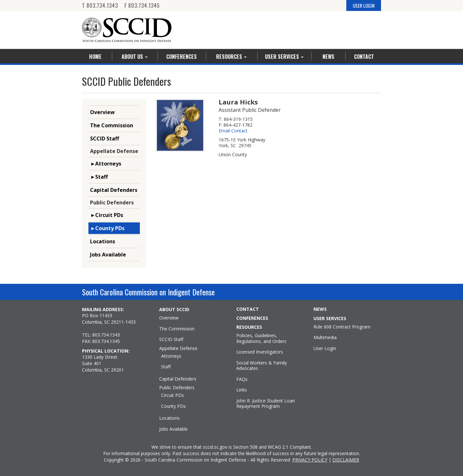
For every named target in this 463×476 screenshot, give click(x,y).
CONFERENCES (252, 318)
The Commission (112, 125)
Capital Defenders (114, 190)
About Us (135, 57)
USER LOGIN (364, 5)
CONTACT (248, 309)
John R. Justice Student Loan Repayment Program (266, 404)
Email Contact (233, 131)
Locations (103, 241)
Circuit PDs (172, 395)
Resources (231, 57)
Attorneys (171, 356)
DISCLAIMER (346, 460)
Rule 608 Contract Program (342, 327)
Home (95, 57)
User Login (325, 348)
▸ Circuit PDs (107, 215)
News (328, 57)
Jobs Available (108, 255)
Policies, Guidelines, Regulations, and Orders (261, 338)
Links (242, 390)
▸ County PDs (107, 228)
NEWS (320, 309)
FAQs (242, 379)
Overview (102, 112)
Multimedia (325, 337)
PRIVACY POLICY (310, 460)
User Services (284, 57)
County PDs (173, 406)
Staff (166, 367)
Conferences (182, 57)
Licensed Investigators (260, 352)
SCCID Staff (104, 139)
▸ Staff (99, 177)
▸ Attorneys (106, 164)
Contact (364, 57)
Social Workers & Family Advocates (262, 366)
